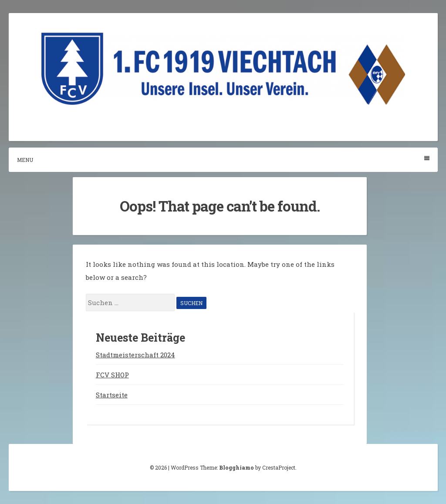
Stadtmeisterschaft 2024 (135, 355)
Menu (223, 160)
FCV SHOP (112, 375)
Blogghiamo (237, 467)
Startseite (112, 395)
